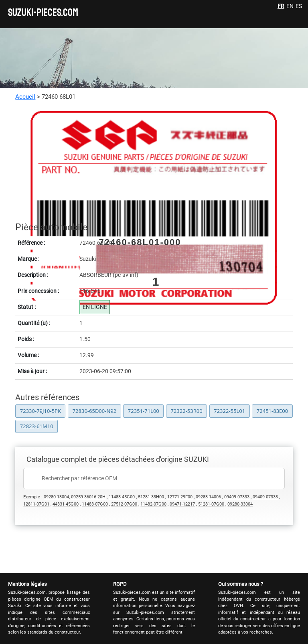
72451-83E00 (272, 411)
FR (281, 6)
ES (299, 6)
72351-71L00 (144, 411)
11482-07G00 (153, 504)
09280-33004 (240, 504)
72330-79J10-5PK (41, 411)
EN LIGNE (95, 307)
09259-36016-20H (88, 497)
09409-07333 (237, 497)
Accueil (25, 97)
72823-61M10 (37, 426)
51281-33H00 (151, 497)
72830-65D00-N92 (95, 411)
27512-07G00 (124, 504)
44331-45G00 (66, 504)
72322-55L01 (229, 411)
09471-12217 (182, 504)
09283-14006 (208, 497)
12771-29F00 (180, 497)
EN (290, 6)
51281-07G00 (211, 504)
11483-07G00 (95, 504)
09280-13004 (56, 497)
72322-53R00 (186, 411)
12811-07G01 (36, 504)
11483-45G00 (122, 497)
